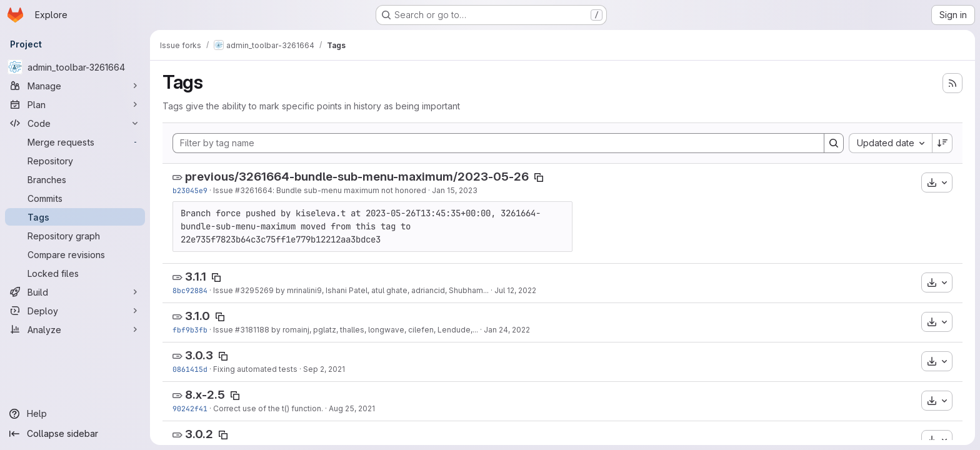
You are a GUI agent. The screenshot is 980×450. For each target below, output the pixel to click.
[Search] (834, 143)
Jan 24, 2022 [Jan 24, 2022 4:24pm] (507, 330)
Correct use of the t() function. (268, 408)
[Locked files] (75, 273)
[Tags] (75, 217)
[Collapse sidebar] (75, 434)
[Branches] (75, 179)
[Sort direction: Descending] (942, 143)
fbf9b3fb (190, 330)
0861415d (190, 369)
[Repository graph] (75, 236)
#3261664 (254, 190)
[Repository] (75, 161)
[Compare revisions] (75, 254)
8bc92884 (190, 290)
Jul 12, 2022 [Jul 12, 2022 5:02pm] (515, 290)
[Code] (75, 123)
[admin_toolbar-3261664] (75, 67)
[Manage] (75, 86)
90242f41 (190, 408)
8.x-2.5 (205, 395)
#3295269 (254, 290)
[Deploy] (75, 311)
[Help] (75, 414)
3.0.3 (199, 355)
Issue (224, 190)
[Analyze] (75, 329)
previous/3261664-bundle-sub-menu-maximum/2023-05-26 (357, 177)
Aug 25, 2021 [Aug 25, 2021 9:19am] (352, 408)
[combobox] (890, 143)
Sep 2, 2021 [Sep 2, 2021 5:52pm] (324, 369)
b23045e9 (190, 190)
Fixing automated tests (255, 369)
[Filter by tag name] (498, 143)
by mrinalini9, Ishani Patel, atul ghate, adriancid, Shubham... (381, 290)
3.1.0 (197, 316)
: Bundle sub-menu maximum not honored (349, 190)
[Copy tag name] (539, 177)
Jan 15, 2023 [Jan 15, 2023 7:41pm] (455, 190)
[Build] (75, 292)
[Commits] (75, 198)
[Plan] (75, 104)
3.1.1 (196, 277)
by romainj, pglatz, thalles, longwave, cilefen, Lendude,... (374, 330)
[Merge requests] (75, 142)
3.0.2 (199, 434)
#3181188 (252, 330)
